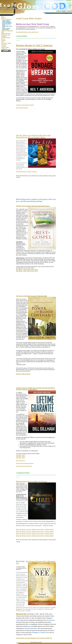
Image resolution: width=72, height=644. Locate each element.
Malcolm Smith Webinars (23, 374)
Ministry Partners (6, 34)
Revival (3, 39)
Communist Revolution (31, 628)
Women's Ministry (6, 28)
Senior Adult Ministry (7, 23)
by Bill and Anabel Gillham (33, 136)
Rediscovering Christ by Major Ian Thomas (32, 481)
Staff (2, 42)
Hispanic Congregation (7, 31)
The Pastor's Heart (6, 43)
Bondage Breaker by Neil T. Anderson (34, 45)
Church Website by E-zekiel (36, 642)
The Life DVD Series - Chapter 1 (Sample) (26, 172)
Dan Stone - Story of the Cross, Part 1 (27, 269)
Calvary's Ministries (6, 19)
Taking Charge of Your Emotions (24, 466)
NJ (47, 633)
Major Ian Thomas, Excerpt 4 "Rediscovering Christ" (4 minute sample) (35, 536)
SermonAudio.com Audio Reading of (34, 638)
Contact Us (4, 49)
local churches (50, 620)
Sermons (3, 40)
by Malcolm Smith (31, 296)
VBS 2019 (4, 45)
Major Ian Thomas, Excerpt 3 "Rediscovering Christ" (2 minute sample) (35, 534)
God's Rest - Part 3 (21, 458)
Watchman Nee (21, 614)
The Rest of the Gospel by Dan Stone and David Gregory (33, 206)
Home (3, 17)
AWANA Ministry (6, 21)
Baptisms (4, 18)
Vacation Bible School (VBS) (7, 27)
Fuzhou (18, 620)
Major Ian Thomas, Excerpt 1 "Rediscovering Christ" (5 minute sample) (35, 529)
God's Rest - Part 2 (21, 456)
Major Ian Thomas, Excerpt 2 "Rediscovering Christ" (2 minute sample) (35, 532)
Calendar (4, 46)
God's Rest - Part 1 (21, 455)
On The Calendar (6, 38)
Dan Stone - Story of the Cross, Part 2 (27, 271)
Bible (27, 624)
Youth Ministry (6, 30)
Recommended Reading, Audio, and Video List (27, 32)
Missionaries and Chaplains (6, 36)
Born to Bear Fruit (20, 461)
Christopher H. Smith (38, 633)
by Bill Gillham (35, 389)
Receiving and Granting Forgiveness (25, 463)
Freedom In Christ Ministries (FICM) (25, 105)
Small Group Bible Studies (6, 25)
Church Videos (5, 47)
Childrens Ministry (6, 22)
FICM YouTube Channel (22, 108)
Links (3, 32)
